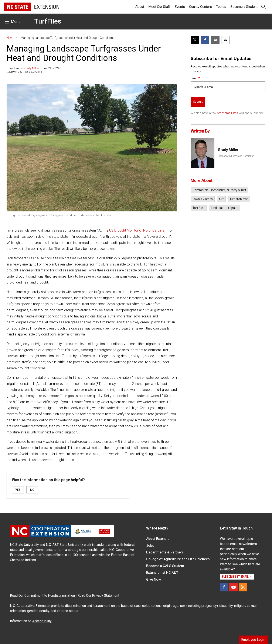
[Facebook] (224, 587)
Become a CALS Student (165, 566)
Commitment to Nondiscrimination (50, 596)
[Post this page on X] (195, 40)
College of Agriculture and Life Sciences (178, 559)
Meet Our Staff (159, 7)
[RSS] (243, 587)
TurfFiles (48, 21)
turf (221, 199)
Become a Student (244, 7)
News (10, 38)
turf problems (239, 199)
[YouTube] (234, 587)
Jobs (150, 546)
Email (195, 78)
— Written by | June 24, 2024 (33, 68)
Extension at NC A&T (162, 573)
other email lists (227, 113)
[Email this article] (215, 40)
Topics (221, 7)
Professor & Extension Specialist (236, 156)
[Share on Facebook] (205, 40)
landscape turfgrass (225, 208)
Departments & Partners (165, 552)
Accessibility (42, 621)
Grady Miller (31, 68)
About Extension (159, 539)
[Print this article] (225, 40)
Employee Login (253, 640)
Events (180, 7)
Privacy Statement (106, 596)
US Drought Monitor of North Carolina (137, 230)
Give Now (154, 579)
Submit (198, 102)
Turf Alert (199, 208)
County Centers (200, 7)
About (140, 7)
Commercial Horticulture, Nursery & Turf (219, 190)
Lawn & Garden (203, 199)
